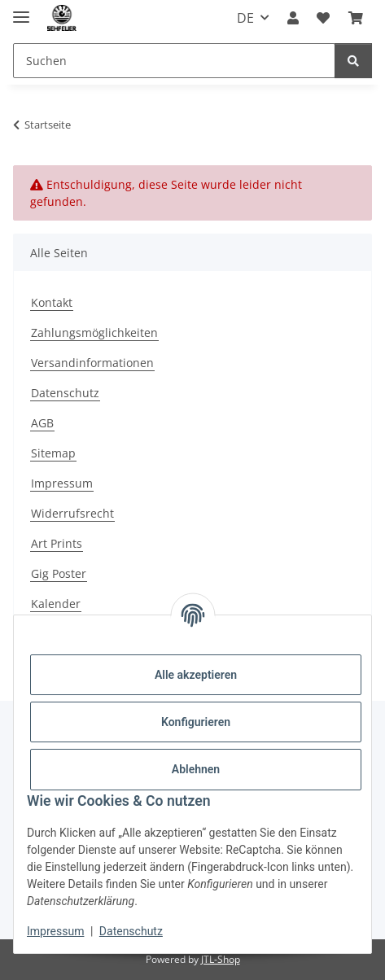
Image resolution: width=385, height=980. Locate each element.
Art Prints (57, 543)
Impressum (55, 931)
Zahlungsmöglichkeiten (94, 332)
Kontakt (52, 302)
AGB (42, 423)
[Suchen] (174, 61)
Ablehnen (196, 769)
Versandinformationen (92, 363)
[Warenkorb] (356, 18)
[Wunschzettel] (323, 18)
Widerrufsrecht (72, 513)
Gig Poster (59, 573)
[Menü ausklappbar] (21, 10)
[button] (293, 18)
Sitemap (53, 453)
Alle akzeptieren (196, 675)
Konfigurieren (196, 722)
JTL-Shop (221, 959)
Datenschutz (131, 931)
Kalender (56, 604)
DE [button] (245, 18)
